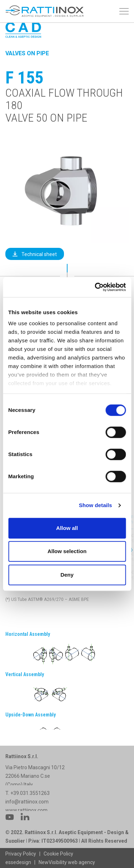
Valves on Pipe (27, 53)
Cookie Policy (58, 854)
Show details (96, 505)
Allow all (67, 528)
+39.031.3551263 (31, 806)
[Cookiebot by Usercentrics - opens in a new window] (95, 287)
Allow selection (67, 551)
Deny (67, 575)
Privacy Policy (21, 854)
